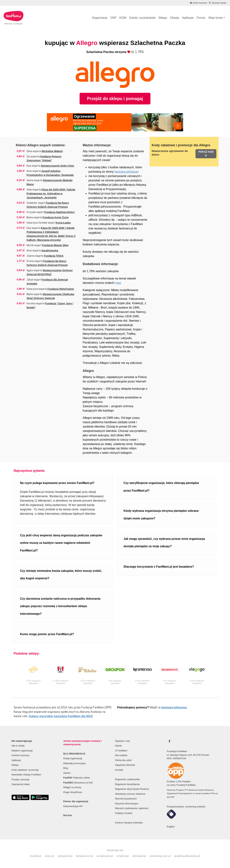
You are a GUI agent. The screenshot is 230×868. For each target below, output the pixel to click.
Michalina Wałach (52, 151)
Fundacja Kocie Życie (56, 217)
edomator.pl (139, 856)
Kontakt (119, 770)
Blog (66, 768)
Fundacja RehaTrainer (61, 289)
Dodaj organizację (73, 758)
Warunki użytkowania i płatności (132, 808)
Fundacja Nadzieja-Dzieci (59, 212)
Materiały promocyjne (74, 763)
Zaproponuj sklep (21, 784)
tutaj (118, 283)
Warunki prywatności (126, 799)
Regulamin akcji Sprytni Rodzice (132, 789)
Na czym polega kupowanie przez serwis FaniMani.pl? (57, 483)
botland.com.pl (85, 856)
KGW (123, 18)
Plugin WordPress (73, 792)
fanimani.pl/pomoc (174, 707)
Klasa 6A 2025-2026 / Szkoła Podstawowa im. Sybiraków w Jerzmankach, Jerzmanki (51, 194)
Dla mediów (121, 755)
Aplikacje (188, 18)
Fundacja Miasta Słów (55, 245)
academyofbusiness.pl (187, 856)
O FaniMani (121, 751)
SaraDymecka (50, 251)
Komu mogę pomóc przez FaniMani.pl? (47, 634)
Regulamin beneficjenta (127, 784)
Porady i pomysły (20, 779)
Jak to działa (18, 746)
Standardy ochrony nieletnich (130, 794)
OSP (113, 18)
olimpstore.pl (65, 856)
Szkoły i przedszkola (142, 18)
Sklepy (163, 18)
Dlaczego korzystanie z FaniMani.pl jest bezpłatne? (159, 567)
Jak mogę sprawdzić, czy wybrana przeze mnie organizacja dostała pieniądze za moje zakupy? (164, 543)
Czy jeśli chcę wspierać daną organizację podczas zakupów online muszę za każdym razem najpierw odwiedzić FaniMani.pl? (61, 543)
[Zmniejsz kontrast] (198, 3)
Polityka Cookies (124, 813)
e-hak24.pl (123, 856)
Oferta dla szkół (123, 760)
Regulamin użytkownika (127, 779)
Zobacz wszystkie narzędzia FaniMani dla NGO (61, 716)
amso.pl (49, 856)
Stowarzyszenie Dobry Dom (57, 166)
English (171, 827)
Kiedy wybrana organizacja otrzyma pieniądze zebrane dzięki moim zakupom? (161, 515)
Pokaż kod (206, 154)
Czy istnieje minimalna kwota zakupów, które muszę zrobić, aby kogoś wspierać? (61, 575)
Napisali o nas (122, 741)
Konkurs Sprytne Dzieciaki (129, 823)
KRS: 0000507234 (176, 758)
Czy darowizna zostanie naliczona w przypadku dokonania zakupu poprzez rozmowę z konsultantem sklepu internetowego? (60, 606)
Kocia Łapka (63, 223)
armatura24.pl (105, 856)
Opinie (118, 746)
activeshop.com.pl (160, 856)
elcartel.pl (36, 856)
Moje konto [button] (216, 18)
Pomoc (201, 18)
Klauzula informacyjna (127, 804)
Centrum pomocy (20, 755)
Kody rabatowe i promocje (25, 770)
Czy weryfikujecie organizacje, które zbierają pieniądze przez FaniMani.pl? (161, 487)
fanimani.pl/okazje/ (127, 172)
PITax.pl (214, 793)
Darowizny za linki (78, 783)
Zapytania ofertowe (125, 765)
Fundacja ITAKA (54, 256)
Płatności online (76, 778)
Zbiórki (67, 773)
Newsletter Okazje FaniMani (26, 775)
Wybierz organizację (22, 751)
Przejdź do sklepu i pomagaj (115, 99)
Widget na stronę (72, 787)
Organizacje (100, 18)
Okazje (175, 18)
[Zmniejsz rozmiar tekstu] (218, 3)
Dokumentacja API (73, 806)
